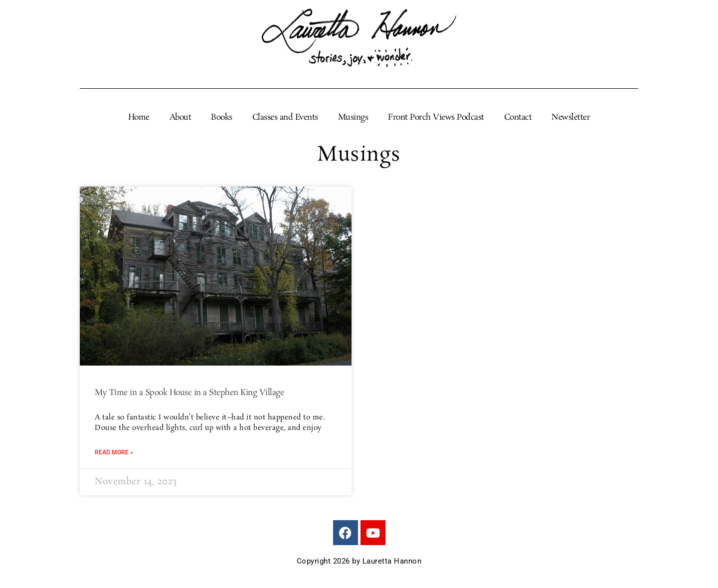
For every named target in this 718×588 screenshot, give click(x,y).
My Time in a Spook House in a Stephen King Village (189, 393)
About (180, 118)
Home (139, 118)
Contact (518, 118)
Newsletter (571, 118)
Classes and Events (285, 118)
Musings (353, 118)
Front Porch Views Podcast (436, 118)
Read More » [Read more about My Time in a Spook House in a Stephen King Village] (114, 452)
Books (222, 118)
